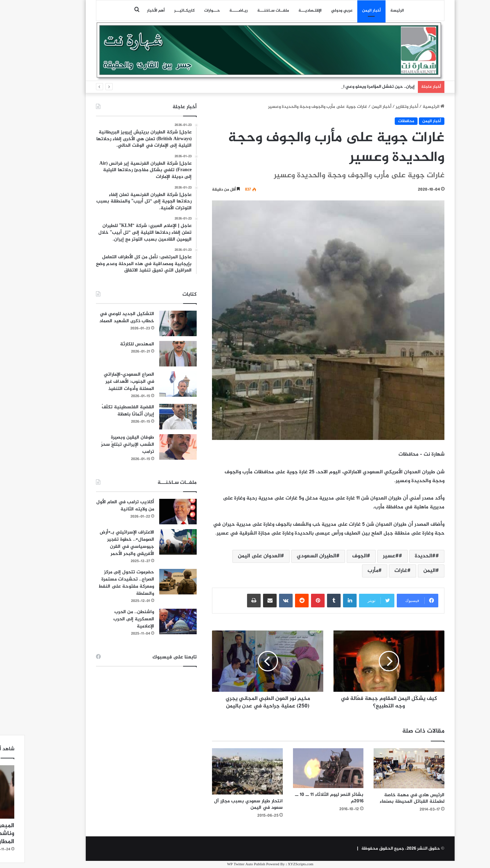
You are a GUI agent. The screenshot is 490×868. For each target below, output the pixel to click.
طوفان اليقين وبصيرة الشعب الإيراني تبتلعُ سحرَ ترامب (102, 445)
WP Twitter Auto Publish (221, 864)
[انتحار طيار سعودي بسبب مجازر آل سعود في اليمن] (222, 771)
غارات (376, 571)
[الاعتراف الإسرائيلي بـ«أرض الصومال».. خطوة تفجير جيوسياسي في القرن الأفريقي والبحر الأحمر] (153, 542)
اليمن (404, 571)
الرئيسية (408, 107)
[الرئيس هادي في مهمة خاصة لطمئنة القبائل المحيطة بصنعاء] (384, 768)
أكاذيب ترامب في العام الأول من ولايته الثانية (100, 506)
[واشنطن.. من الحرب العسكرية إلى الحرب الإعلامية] (153, 621)
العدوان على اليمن (234, 556)
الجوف (334, 556)
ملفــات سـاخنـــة (248, 11)
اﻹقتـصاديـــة (285, 11)
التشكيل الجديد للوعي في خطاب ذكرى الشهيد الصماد (102, 317)
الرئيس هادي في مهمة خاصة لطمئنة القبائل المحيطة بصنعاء (387, 798)
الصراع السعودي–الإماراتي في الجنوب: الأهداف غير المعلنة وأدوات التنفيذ (104, 382)
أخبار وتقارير (382, 107)
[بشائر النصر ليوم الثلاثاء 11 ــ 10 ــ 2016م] (303, 768)
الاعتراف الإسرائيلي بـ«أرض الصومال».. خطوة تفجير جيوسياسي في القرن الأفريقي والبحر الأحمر (102, 543)
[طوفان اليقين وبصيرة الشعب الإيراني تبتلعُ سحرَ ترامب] (153, 447)
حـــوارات (187, 11)
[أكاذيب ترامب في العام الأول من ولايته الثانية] (153, 512)
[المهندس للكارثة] (153, 354)
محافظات (381, 121)
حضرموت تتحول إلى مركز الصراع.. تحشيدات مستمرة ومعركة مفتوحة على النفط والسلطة (101, 583)
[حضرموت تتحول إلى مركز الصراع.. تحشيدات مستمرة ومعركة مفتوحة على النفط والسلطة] (153, 582)
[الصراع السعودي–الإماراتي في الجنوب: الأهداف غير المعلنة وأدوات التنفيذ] (153, 384)
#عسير (366, 556)
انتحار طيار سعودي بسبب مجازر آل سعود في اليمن (223, 804)
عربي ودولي (317, 11)
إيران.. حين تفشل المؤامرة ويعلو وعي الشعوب (347, 87)
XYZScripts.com (275, 864)
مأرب (348, 571)
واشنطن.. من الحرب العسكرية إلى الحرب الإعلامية (109, 619)
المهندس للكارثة (112, 344)
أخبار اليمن (346, 11)
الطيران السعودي (291, 556)
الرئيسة (372, 11)
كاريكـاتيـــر (159, 11)
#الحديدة (400, 556)
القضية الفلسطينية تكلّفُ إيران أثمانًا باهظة (103, 411)
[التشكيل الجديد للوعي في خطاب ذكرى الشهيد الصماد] (153, 323)
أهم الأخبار (131, 11)
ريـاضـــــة (213, 11)
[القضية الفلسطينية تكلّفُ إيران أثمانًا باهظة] (153, 417)
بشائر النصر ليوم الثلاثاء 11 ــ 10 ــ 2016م (304, 798)
